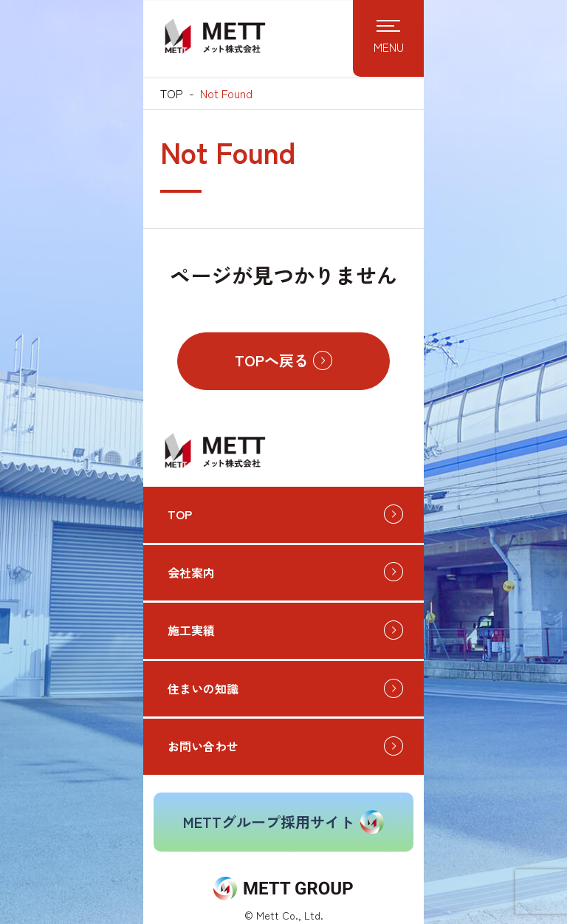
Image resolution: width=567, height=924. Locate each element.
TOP (172, 93)
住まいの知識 (203, 688)
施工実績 (191, 630)
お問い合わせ (203, 746)
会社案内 (191, 572)
